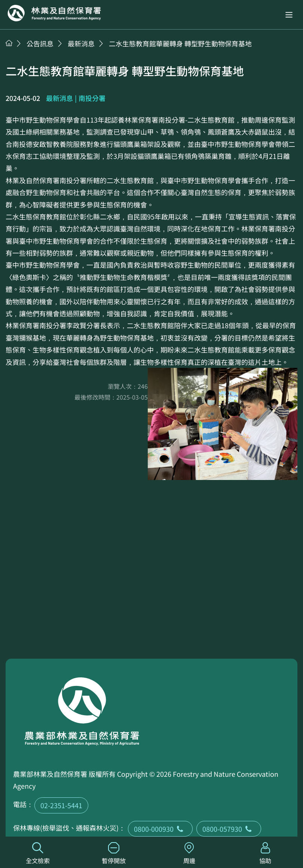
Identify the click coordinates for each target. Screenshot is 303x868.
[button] (289, 15)
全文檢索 (38, 854)
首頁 (9, 43)
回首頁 (54, 13)
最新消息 (81, 43)
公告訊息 (40, 43)
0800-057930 (229, 829)
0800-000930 (160, 829)
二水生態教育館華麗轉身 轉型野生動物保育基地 (180, 43)
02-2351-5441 (61, 805)
